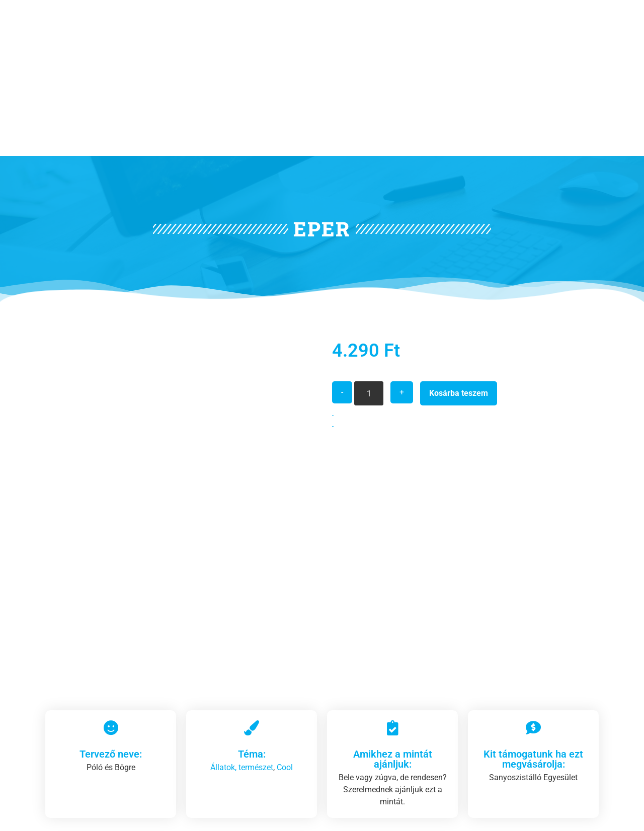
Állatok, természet (242, 560)
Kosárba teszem (459, 294)
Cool (285, 560)
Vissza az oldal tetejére (542, 815)
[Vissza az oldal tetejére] (593, 810)
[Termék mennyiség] (369, 294)
